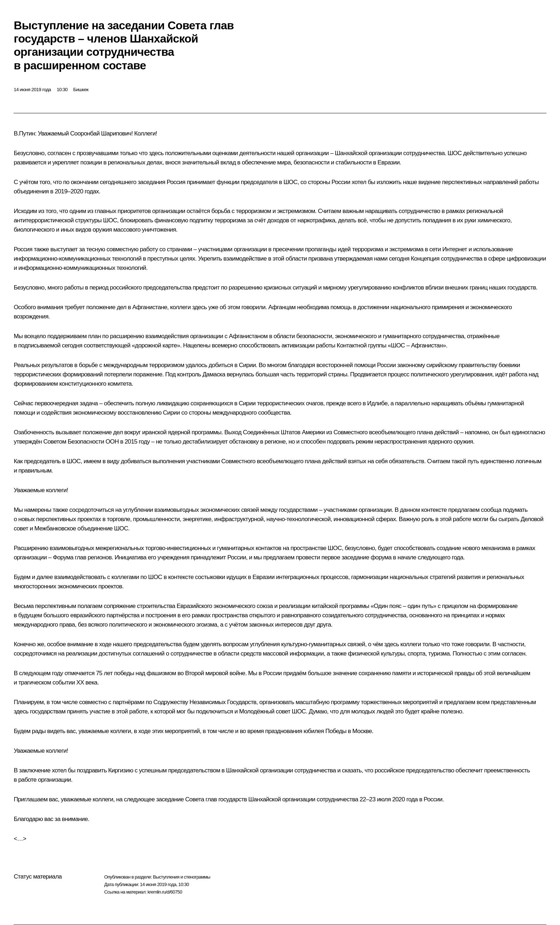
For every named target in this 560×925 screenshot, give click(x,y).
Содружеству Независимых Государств (205, 702)
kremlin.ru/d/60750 (165, 892)
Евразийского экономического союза (225, 606)
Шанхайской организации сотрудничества (390, 153)
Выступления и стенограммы (181, 877)
